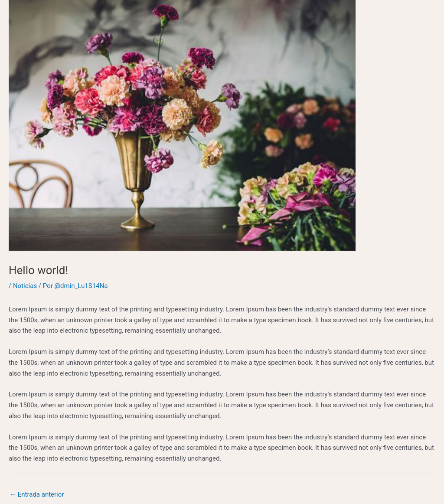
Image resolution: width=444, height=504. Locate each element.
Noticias (25, 286)
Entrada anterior (37, 494)
